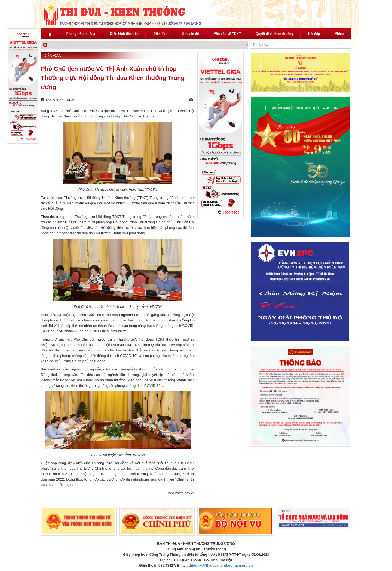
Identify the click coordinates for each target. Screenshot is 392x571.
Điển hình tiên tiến (124, 34)
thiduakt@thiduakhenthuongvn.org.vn (221, 565)
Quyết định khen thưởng (274, 34)
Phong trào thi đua (81, 34)
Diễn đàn (160, 34)
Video (339, 34)
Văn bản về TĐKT (227, 34)
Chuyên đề (191, 34)
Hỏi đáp (314, 34)
